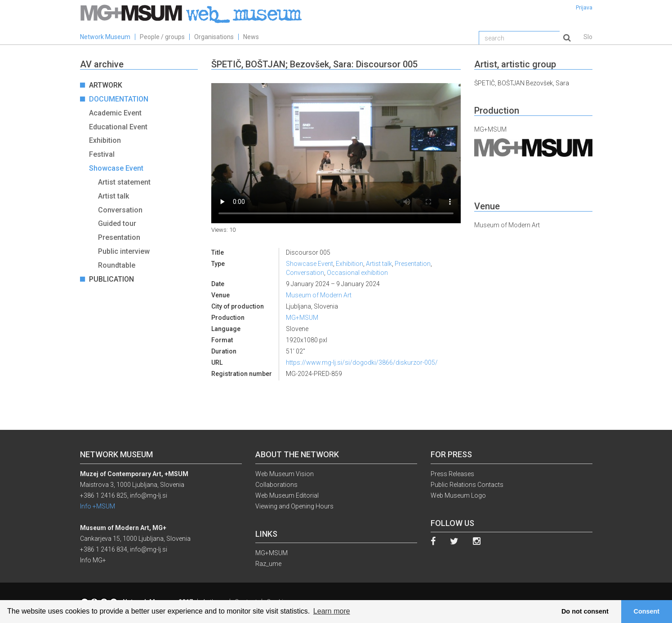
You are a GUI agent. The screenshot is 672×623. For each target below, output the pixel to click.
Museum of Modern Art (319, 295)
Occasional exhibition (357, 273)
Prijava (584, 8)
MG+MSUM (302, 318)
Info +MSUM (98, 506)
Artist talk (113, 196)
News (251, 37)
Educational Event (118, 127)
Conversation (120, 210)
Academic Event (115, 113)
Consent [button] (647, 611)
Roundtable (117, 265)
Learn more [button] (332, 611)
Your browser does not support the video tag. (336, 153)
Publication (111, 279)
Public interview (124, 251)
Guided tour (117, 223)
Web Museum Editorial (287, 495)
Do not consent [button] (585, 611)
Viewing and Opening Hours (294, 506)
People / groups (162, 37)
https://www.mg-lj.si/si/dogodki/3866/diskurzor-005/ (362, 362)
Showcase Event (116, 168)
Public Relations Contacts (467, 485)
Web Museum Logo (458, 495)
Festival (102, 154)
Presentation (119, 237)
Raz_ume (268, 564)
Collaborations (276, 485)
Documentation (119, 99)
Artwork (106, 85)
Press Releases (452, 474)
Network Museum (105, 37)
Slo (588, 37)
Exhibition (105, 140)
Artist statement (124, 182)
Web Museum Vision (285, 474)
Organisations (214, 37)
